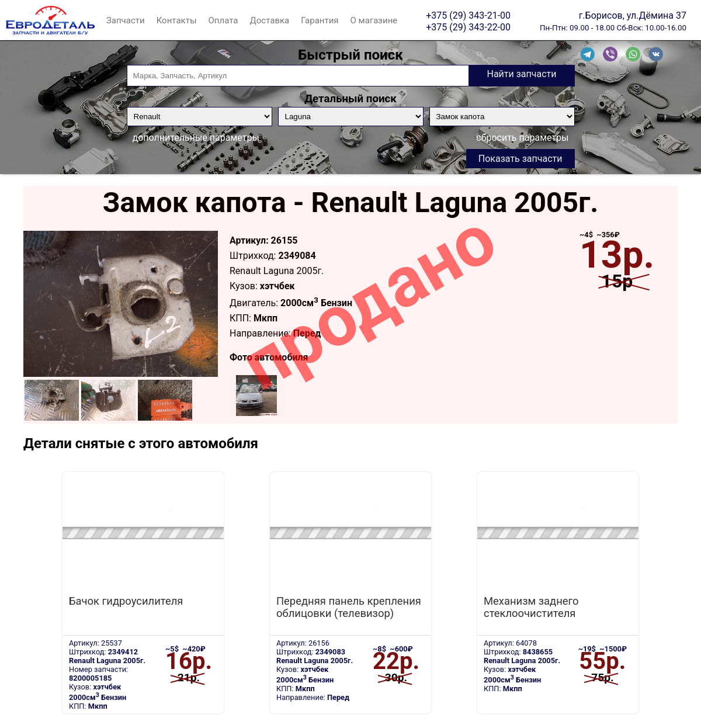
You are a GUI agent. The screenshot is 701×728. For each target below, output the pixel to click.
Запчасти (126, 20)
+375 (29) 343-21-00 (468, 15)
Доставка (269, 20)
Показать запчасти (520, 159)
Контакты (177, 20)
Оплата (223, 20)
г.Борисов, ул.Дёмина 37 (633, 15)
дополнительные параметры (196, 138)
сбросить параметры (522, 138)
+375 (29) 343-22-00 (468, 27)
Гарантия (320, 20)
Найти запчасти (521, 74)
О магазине (374, 20)
